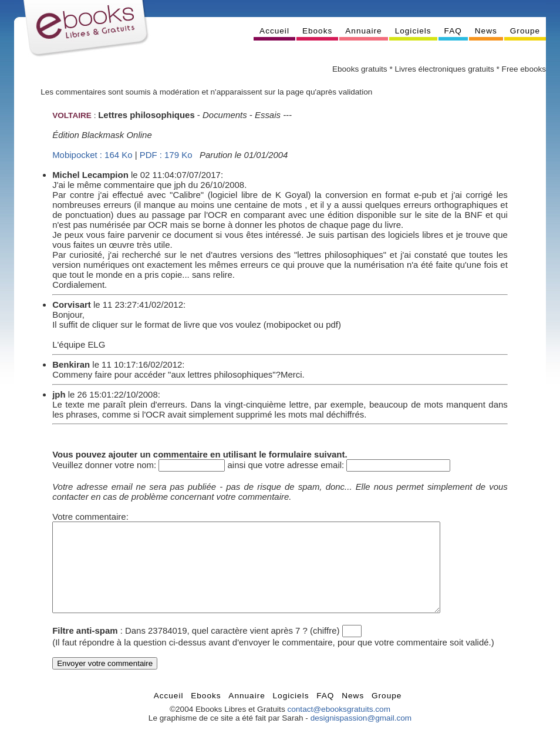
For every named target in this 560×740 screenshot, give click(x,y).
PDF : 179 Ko (166, 155)
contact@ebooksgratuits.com (339, 727)
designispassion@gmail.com (361, 736)
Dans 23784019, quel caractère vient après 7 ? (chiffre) (232, 648)
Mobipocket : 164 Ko (92, 155)
